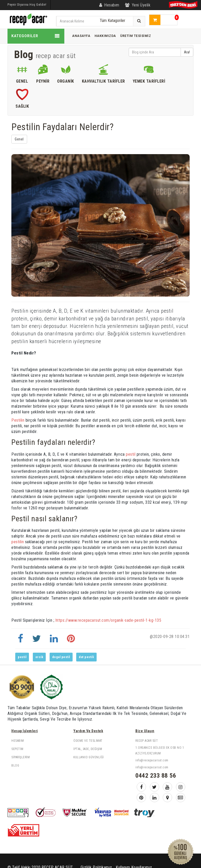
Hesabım (18, 741)
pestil (131, 454)
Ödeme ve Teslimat (88, 741)
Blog (15, 766)
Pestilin (18, 420)
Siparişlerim (21, 757)
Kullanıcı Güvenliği (89, 757)
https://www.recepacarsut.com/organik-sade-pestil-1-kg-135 (109, 620)
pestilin (18, 542)
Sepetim (17, 749)
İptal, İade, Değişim (88, 749)
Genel (19, 139)
